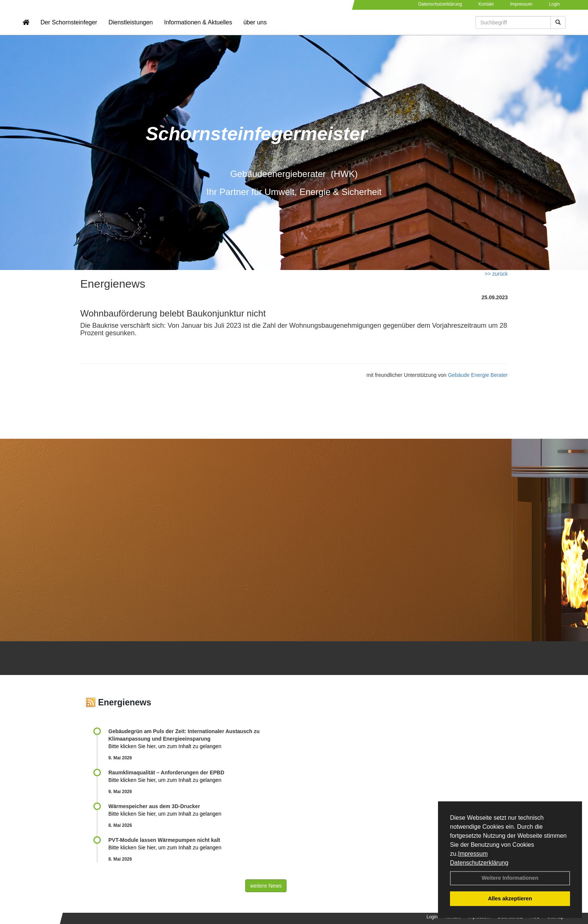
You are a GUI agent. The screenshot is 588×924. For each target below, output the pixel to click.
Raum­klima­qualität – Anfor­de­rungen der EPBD (166, 772)
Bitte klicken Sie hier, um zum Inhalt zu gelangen (165, 746)
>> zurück (496, 274)
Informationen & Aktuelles (198, 28)
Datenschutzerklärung (479, 863)
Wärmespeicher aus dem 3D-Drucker (154, 806)
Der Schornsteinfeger (69, 28)
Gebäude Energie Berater (478, 375)
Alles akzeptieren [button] (510, 898)
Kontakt (486, 4)
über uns (255, 28)
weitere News (266, 886)
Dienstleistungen (130, 28)
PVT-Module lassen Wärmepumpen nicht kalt (164, 840)
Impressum (473, 854)
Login (554, 4)
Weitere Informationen (510, 878)
